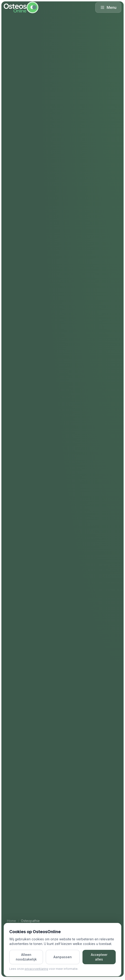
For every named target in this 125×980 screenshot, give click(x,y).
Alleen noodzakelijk (26, 957)
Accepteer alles (99, 957)
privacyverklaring (36, 969)
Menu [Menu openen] (108, 7)
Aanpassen (63, 957)
